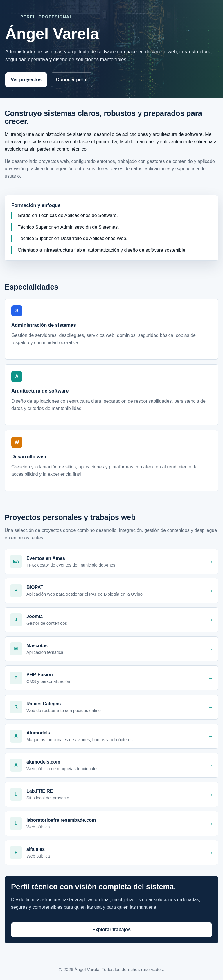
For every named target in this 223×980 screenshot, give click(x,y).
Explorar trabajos (111, 930)
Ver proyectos (26, 80)
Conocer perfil (72, 80)
